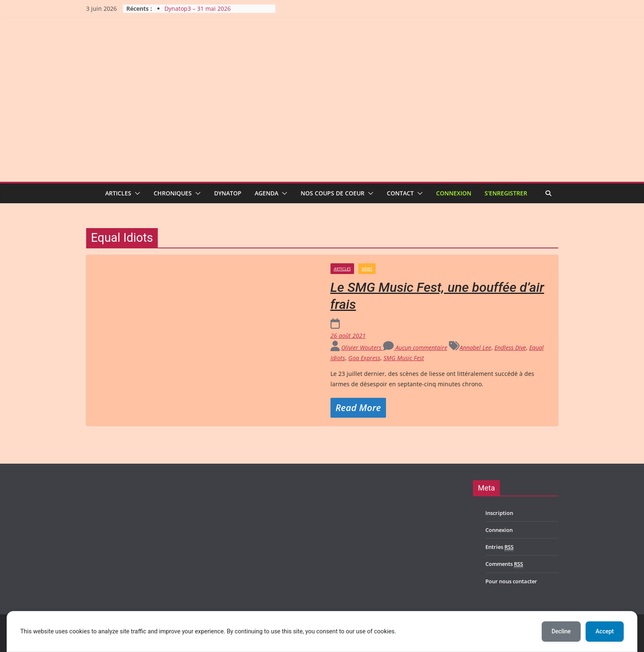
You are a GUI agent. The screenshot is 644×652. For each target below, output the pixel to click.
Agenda (267, 193)
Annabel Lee (475, 348)
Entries (499, 547)
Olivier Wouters (362, 348)
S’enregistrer (506, 193)
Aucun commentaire (415, 348)
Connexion (454, 193)
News (367, 269)
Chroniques (173, 193)
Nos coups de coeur (333, 193)
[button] (136, 193)
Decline (561, 631)
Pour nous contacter (511, 581)
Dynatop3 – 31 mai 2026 (198, 8)
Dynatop (228, 193)
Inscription (499, 513)
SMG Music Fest (404, 358)
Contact (400, 193)
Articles (118, 193)
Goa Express (364, 358)
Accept (605, 631)
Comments (504, 564)
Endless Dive (510, 348)
